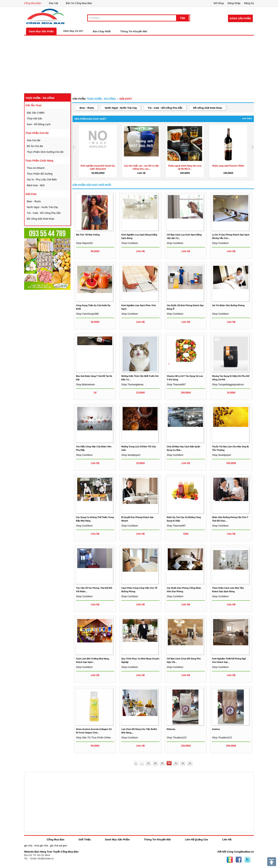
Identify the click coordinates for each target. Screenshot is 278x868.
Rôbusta (171, 729)
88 (155, 763)
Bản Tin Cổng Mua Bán (79, 3)
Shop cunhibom (130, 243)
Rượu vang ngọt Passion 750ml (228, 166)
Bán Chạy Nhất (102, 31)
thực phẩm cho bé (37, 133)
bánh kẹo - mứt (36, 185)
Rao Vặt (54, 3)
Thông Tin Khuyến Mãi (134, 31)
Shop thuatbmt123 (176, 738)
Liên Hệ (227, 840)
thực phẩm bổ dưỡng (40, 174)
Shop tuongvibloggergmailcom (228, 385)
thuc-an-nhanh (36, 168)
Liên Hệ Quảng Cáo (196, 840)
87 (148, 763)
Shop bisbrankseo (85, 385)
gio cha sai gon (58, 845)
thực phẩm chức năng (39, 161)
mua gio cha (41, 845)
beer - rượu (34, 201)
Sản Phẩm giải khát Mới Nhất (92, 185)
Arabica (216, 729)
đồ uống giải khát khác (41, 219)
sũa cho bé (34, 140)
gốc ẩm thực (34, 105)
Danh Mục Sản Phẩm (41, 31)
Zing (230, 860)
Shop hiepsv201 (85, 243)
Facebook (239, 860)
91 (176, 763)
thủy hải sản (34, 118)
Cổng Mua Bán (33, 3)
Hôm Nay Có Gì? (73, 31)
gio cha (28, 845)
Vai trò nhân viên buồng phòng (228, 305)
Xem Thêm (247, 118)
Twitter (247, 860)
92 (183, 763)
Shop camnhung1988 (87, 314)
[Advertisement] (139, 65)
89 (162, 763)
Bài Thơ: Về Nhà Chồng (88, 235)
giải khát (31, 194)
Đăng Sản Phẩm (240, 18)
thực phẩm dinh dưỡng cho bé (45, 152)
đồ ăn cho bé (35, 146)
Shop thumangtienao (133, 385)
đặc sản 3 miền (36, 113)
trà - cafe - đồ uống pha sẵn (44, 213)
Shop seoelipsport (131, 455)
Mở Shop (219, 3)
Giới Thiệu (85, 840)
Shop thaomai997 (176, 385)
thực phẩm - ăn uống (40, 98)
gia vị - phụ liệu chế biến (42, 180)
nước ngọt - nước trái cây (42, 207)
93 (190, 763)
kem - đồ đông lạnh (39, 124)
